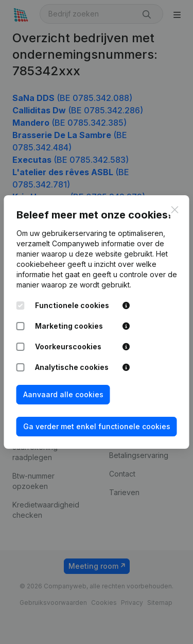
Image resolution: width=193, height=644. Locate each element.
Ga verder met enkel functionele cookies (97, 426)
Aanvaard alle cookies (63, 394)
